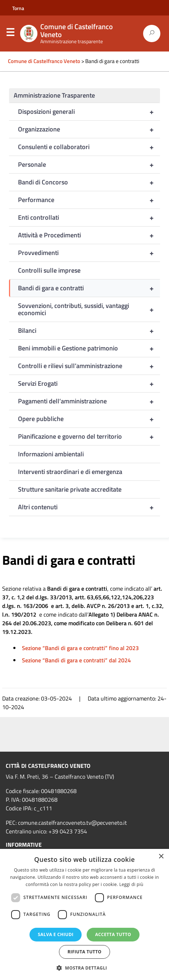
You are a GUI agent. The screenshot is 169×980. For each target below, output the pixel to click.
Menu (10, 34)
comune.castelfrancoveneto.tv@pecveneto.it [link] (72, 823)
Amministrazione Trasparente (54, 95)
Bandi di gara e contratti (89, 288)
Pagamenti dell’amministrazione (89, 401)
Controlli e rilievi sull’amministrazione (89, 366)
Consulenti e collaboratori (89, 147)
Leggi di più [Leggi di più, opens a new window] (131, 884)
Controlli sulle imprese (49, 270)
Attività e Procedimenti (89, 235)
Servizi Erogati (89, 384)
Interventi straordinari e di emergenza (70, 472)
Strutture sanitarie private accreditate (70, 489)
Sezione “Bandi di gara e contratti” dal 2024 (76, 660)
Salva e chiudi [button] (56, 934)
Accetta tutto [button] (113, 934)
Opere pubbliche (89, 419)
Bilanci (89, 331)
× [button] (161, 857)
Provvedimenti (89, 253)
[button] (84, 968)
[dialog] (84, 914)
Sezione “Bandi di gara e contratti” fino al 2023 (80, 648)
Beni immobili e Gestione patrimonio (89, 348)
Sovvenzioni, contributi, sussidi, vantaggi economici (89, 309)
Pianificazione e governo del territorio (89, 437)
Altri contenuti (89, 507)
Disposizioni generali (89, 112)
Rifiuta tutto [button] (85, 952)
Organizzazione (89, 129)
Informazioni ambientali (51, 454)
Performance (89, 200)
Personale (89, 165)
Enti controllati (89, 218)
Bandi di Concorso (89, 182)
